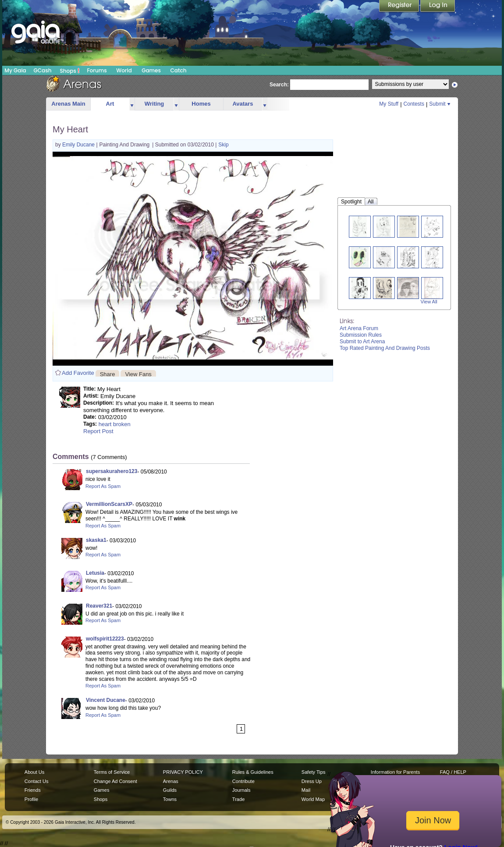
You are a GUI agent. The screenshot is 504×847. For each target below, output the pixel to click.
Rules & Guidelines (253, 772)
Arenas (171, 781)
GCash (43, 70)
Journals (241, 790)
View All (429, 302)
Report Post (98, 431)
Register (400, 7)
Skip (223, 145)
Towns (170, 799)
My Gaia (15, 70)
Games (151, 70)
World (124, 70)
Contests (414, 104)
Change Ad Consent (115, 781)
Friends (33, 790)
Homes (201, 104)
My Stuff (389, 104)
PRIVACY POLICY (183, 772)
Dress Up (312, 781)
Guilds (170, 790)
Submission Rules (361, 335)
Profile (31, 799)
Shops (70, 71)
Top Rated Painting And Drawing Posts (385, 348)
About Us (34, 772)
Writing (154, 104)
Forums (97, 70)
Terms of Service (112, 772)
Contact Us (37, 781)
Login (438, 7)
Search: (279, 85)
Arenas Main (68, 104)
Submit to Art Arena (362, 342)
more (132, 104)
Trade (238, 799)
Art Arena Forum (359, 328)
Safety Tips (314, 772)
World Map (313, 799)
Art (110, 104)
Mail (306, 790)
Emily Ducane (79, 145)
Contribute (243, 781)
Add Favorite (78, 373)
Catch (179, 70)
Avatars (243, 104)
